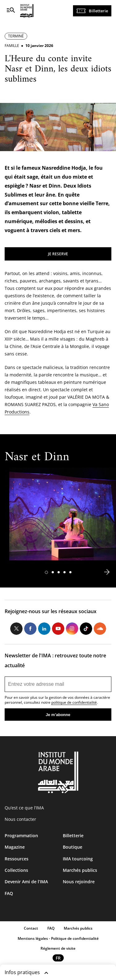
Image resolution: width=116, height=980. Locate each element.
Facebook (30, 629)
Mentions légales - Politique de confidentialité (58, 938)
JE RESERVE (58, 254)
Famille (12, 46)
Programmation (21, 836)
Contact (31, 928)
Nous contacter (20, 819)
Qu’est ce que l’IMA (24, 808)
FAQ (9, 893)
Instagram (72, 629)
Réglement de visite (58, 948)
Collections (16, 870)
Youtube (58, 629)
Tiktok (86, 629)
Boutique (73, 847)
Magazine (15, 847)
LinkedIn (44, 629)
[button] (46, 572)
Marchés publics (80, 870)
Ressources (17, 859)
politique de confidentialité (74, 702)
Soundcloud (100, 629)
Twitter (16, 629)
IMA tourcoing (78, 859)
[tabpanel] (63, 517)
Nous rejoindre (79, 882)
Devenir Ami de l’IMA (26, 882)
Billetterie (98, 11)
